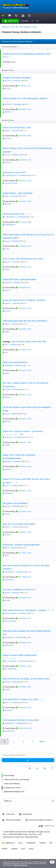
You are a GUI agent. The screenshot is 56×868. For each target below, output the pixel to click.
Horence (8, 162)
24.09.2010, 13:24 (25, 643)
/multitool (14, 849)
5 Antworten (15, 196)
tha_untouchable (11, 661)
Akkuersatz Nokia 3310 (14, 214)
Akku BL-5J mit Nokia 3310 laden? (19, 524)
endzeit (7, 506)
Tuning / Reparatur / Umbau (28, 27)
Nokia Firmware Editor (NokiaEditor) (20, 655)
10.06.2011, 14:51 (25, 491)
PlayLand (8, 437)
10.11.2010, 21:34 (25, 598)
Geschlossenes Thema (12, 788)
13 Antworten (22, 217)
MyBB (20, 834)
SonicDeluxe (9, 572)
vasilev (7, 131)
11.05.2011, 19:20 (25, 511)
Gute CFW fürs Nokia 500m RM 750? (29, 342)
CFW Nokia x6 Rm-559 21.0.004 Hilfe (21, 720)
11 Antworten (17, 104)
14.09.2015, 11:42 (25, 181)
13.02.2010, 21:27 (25, 86)
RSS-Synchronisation (12, 820)
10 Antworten (23, 613)
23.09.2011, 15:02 (25, 442)
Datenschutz (20, 837)
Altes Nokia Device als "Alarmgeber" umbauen (25, 610)
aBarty (7, 324)
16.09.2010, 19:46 (25, 666)
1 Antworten (16, 131)
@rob (7, 548)
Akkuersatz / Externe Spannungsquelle (21, 545)
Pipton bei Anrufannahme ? (16, 362)
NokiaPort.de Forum (9, 27)
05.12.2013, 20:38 (25, 222)
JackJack (8, 461)
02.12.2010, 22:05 (25, 553)
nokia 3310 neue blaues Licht (17, 127)
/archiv (31, 849)
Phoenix (8, 527)
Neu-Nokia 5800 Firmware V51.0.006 (20, 699)
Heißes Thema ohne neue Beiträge (17, 780)
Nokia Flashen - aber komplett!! (18, 193)
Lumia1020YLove (11, 175)
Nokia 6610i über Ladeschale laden (19, 279)
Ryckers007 (9, 637)
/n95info (5, 849)
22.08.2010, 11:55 (25, 728)
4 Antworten (17, 283)
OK (52, 862)
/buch (23, 849)
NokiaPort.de (8, 843)
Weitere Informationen (21, 865)
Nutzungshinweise (32, 837)
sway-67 (8, 290)
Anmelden (25, 21)
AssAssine (8, 710)
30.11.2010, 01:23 (25, 577)
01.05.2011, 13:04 (25, 532)
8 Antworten (17, 81)
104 (21, 434)
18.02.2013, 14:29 (25, 329)
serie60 (7, 682)
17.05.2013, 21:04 (25, 246)
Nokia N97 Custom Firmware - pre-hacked (23, 431)
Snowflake (8, 493)
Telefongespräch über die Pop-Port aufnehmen (25, 321)
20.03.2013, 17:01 (25, 267)
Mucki (7, 486)
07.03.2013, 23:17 (25, 288)
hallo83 (7, 445)
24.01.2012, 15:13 (25, 395)
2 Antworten (16, 262)
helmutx (8, 303)
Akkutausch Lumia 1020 (14, 172)
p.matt (7, 241)
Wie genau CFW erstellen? (16, 503)
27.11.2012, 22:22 (25, 350)
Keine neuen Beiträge (12, 784)
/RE (51, 843)
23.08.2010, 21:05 (25, 708)
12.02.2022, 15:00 (25, 136)
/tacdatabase (31, 843)
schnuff (7, 593)
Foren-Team (9, 814)
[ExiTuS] (6, 57)
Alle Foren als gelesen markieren (39, 820)
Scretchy (8, 283)
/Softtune (43, 843)
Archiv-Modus (26, 814)
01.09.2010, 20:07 (25, 687)
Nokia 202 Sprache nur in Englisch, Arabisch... (25, 300)
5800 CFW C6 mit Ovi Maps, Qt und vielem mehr (26, 679)
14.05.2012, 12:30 (25, 370)
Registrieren (11, 21)
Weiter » (43, 742)
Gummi (7, 262)
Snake (7, 373)
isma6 (7, 414)
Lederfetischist (10, 217)
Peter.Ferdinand (10, 613)
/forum (21, 843)
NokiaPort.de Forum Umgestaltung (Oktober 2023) (27, 54)
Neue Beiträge (9, 775)
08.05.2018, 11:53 (25, 160)
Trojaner (8, 389)
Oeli (6, 345)
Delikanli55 (9, 365)
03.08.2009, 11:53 (25, 109)
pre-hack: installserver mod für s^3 (19, 589)
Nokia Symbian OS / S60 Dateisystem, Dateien (25, 98)
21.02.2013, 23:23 (25, 308)
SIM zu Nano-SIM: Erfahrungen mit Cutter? (23, 259)
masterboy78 (9, 723)
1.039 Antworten (19, 437)
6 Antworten (17, 527)
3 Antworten (16, 155)
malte (7, 196)
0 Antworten (15, 241)
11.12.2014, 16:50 (25, 201)
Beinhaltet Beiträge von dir (14, 792)
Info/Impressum (8, 837)
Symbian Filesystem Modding (17, 78)
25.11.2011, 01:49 (25, 419)
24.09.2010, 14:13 (25, 618)
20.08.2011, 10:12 (25, 466)
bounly (7, 155)
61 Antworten (23, 661)
